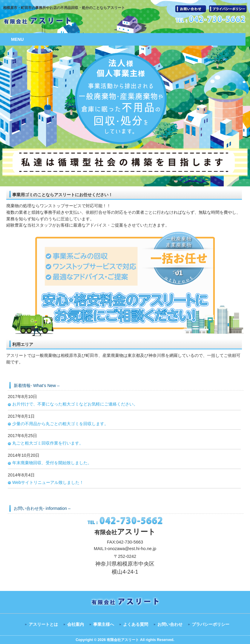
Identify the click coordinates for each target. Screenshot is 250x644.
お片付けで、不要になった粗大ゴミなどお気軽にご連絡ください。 (75, 404)
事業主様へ (104, 624)
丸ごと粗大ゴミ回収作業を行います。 (48, 443)
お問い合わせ (191, 9)
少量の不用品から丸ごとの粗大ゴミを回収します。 (60, 424)
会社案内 (76, 624)
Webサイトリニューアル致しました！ (48, 482)
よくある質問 (136, 624)
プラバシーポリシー (228, 9)
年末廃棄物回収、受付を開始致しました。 (52, 463)
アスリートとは (43, 624)
